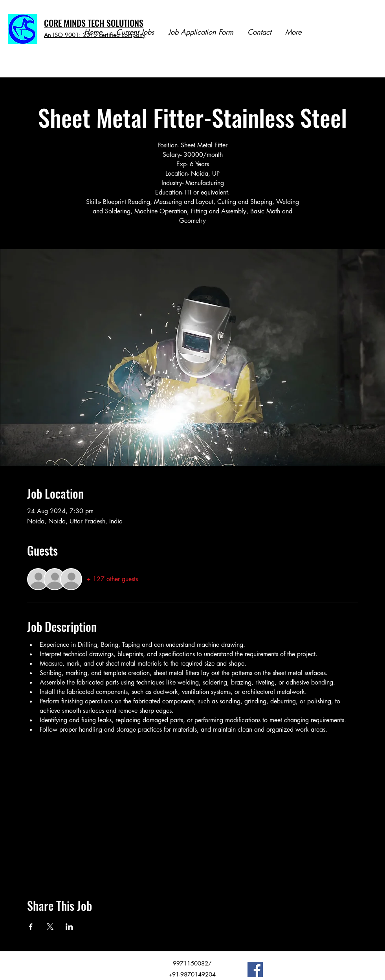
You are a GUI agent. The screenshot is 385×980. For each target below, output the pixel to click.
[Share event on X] (50, 927)
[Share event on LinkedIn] (69, 927)
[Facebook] (255, 970)
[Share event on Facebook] (31, 927)
